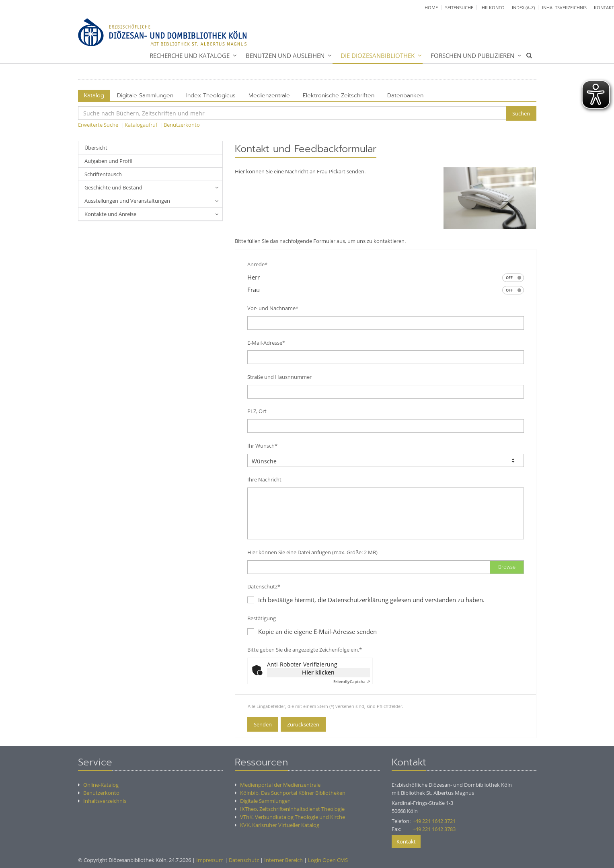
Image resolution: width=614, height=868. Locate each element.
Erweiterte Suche (98, 125)
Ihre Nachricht (264, 479)
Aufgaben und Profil (108, 161)
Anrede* (257, 264)
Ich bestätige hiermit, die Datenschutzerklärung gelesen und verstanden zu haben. (371, 600)
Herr (386, 278)
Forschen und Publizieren (472, 56)
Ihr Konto (493, 7)
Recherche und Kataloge (190, 56)
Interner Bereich (283, 860)
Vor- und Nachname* (273, 308)
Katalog (94, 96)
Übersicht (96, 148)
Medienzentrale (269, 96)
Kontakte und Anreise (110, 214)
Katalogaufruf (141, 125)
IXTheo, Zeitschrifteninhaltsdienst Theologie (290, 809)
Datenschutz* (264, 586)
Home (431, 7)
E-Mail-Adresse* (266, 343)
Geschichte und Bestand (113, 187)
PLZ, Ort (257, 411)
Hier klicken (318, 672)
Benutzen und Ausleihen (285, 56)
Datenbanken (405, 96)
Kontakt (604, 7)
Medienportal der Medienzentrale (278, 785)
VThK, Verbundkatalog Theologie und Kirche (290, 817)
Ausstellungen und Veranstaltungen (127, 201)
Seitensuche (459, 7)
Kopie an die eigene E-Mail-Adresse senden (312, 631)
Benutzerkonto (182, 125)
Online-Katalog (98, 785)
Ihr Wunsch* (262, 446)
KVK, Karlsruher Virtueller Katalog (277, 825)
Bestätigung (262, 618)
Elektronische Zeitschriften (339, 96)
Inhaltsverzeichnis (564, 7)
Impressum (210, 860)
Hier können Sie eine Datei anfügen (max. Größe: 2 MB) (312, 552)
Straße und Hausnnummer (279, 377)
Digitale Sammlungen (145, 96)
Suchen (521, 113)
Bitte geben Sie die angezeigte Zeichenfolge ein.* (305, 650)
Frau (386, 290)
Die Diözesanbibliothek (378, 56)
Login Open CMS (328, 860)
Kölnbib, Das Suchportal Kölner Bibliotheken (290, 793)
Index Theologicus (211, 96)
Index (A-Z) (523, 7)
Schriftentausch (103, 174)
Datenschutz (244, 860)
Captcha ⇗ (352, 681)
